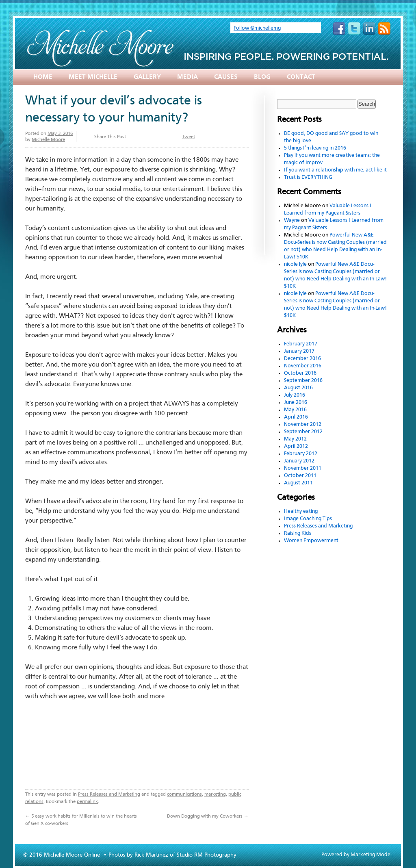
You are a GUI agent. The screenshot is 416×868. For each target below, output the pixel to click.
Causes (226, 77)
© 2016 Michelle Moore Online (62, 855)
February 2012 (301, 454)
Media (187, 77)
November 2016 (303, 366)
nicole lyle (295, 264)
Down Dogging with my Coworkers (208, 816)
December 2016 (302, 359)
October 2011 (300, 476)
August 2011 (298, 483)
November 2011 (303, 468)
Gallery (147, 77)
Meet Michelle (93, 77)
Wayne (292, 220)
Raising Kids (298, 533)
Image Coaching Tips (308, 519)
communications (184, 794)
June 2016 (296, 403)
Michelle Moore (48, 140)
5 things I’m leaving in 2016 (315, 148)
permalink (87, 802)
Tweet (188, 137)
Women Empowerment (311, 541)
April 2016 (296, 417)
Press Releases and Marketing (109, 794)
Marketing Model (371, 855)
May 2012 (295, 439)
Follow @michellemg (257, 28)
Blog (262, 77)
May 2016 (295, 410)
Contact (301, 77)
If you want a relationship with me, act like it (335, 170)
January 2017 (299, 351)
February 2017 (301, 344)
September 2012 (303, 432)
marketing (215, 794)
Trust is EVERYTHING (308, 177)
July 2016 (295, 395)
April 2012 (296, 446)
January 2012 (299, 461)
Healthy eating (301, 511)
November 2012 (303, 424)
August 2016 (298, 388)
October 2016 (300, 373)
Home (43, 77)
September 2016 (303, 381)
